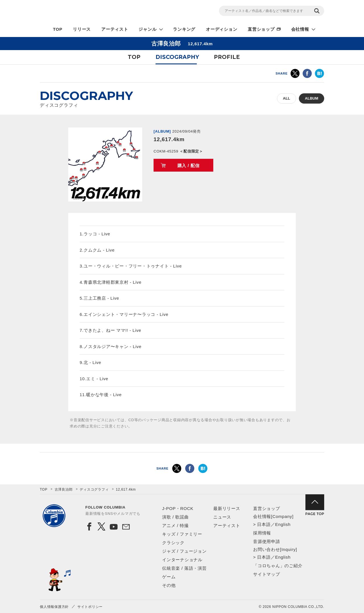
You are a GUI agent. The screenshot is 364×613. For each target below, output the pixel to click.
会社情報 (300, 29)
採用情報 (262, 533)
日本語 (264, 524)
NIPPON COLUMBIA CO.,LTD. (91, 12)
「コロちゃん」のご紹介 (278, 566)
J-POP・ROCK (178, 508)
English (283, 524)
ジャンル (147, 29)
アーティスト (115, 29)
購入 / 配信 (189, 165)
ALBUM (312, 98)
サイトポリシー (90, 607)
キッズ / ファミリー (182, 534)
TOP (58, 29)
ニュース (222, 517)
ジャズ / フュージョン (184, 551)
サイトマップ (267, 574)
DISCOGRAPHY (177, 57)
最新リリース (227, 508)
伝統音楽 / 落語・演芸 (184, 568)
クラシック (173, 543)
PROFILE (227, 57)
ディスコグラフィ (94, 489)
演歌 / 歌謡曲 (175, 517)
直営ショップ (261, 29)
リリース (82, 29)
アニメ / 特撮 (175, 525)
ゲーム (169, 577)
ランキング (184, 29)
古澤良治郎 (64, 489)
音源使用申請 (267, 541)
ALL (287, 98)
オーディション (222, 29)
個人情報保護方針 (54, 607)
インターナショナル (182, 560)
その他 (169, 585)
